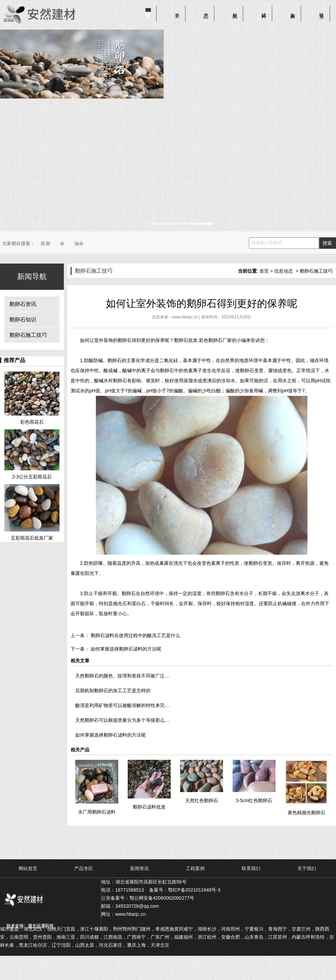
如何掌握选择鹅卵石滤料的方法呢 (125, 649)
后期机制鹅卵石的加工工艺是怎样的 (113, 691)
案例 (293, 10)
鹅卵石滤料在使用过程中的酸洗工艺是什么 (135, 635)
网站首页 (28, 868)
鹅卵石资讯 (23, 304)
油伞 (79, 243)
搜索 (327, 243)
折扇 (45, 243)
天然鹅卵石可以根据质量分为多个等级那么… (122, 720)
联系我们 (251, 868)
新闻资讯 (139, 868)
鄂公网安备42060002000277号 (162, 898)
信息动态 (284, 271)
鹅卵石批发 (186, 340)
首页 (148, 10)
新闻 (235, 10)
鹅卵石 (125, 340)
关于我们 (307, 868)
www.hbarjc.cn (185, 317)
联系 (322, 10)
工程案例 (195, 868)
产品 (206, 10)
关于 (177, 10)
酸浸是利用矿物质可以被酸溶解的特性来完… (122, 705)
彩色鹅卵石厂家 (215, 340)
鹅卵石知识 (23, 320)
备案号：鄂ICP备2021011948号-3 (185, 890)
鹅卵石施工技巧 (28, 335)
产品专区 (84, 868)
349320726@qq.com (137, 906)
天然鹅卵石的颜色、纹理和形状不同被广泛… (122, 676)
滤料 (264, 10)
